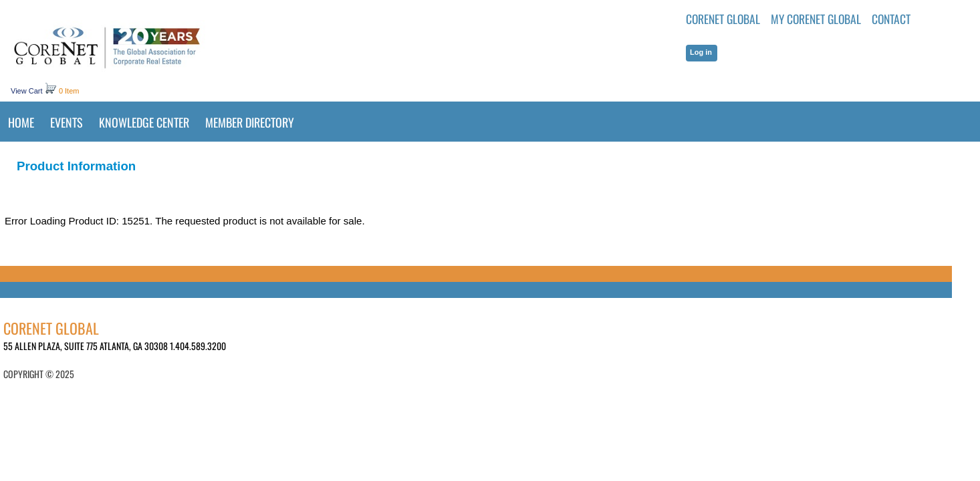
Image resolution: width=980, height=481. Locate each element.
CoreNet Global (723, 19)
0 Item (69, 91)
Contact (891, 19)
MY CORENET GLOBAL (816, 19)
